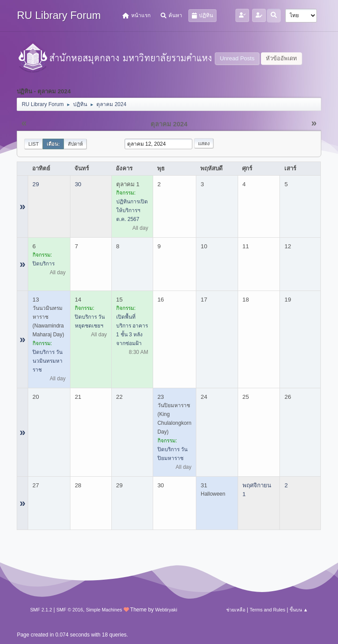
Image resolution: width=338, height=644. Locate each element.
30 (78, 184)
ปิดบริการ (44, 264)
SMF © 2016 (70, 610)
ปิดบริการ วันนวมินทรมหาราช (48, 361)
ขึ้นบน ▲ (299, 610)
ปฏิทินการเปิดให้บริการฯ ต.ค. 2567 (132, 210)
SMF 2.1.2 (41, 610)
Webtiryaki (166, 610)
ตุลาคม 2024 (169, 124)
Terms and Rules (267, 610)
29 (36, 184)
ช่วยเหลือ (236, 610)
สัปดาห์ (75, 144)
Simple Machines (104, 610)
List (33, 144)
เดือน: (53, 144)
